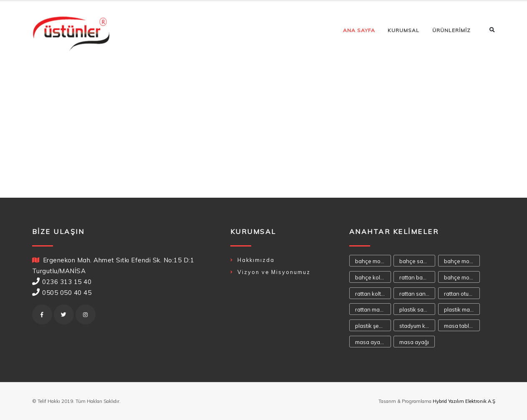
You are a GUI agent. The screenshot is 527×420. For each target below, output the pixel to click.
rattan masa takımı (373, 309)
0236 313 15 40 (67, 282)
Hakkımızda (256, 260)
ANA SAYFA (359, 30)
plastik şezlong (373, 326)
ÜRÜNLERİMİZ (451, 30)
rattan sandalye (417, 294)
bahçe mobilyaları (462, 261)
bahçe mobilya (462, 277)
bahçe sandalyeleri (417, 261)
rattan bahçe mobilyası (417, 277)
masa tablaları (462, 326)
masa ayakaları (373, 342)
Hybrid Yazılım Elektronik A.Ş (464, 401)
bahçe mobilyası (373, 261)
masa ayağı (414, 342)
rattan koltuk (371, 294)
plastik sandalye (417, 309)
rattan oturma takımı (462, 294)
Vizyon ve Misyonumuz (274, 272)
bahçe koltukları (373, 277)
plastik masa (460, 309)
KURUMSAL (403, 30)
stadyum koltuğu (417, 326)
